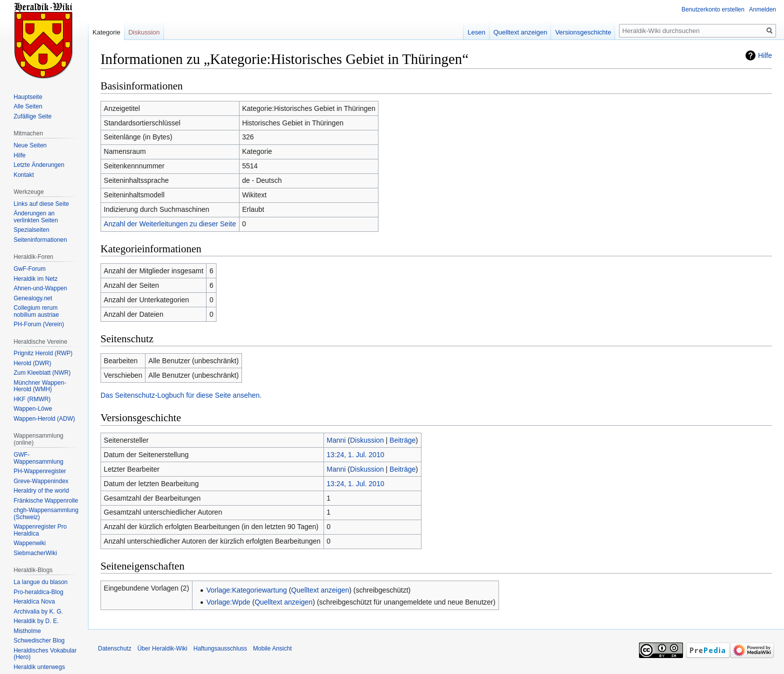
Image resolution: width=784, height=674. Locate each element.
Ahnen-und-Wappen (40, 288)
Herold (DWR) (32, 363)
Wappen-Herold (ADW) (44, 419)
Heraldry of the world (41, 491)
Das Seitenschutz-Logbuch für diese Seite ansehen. (181, 395)
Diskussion (367, 440)
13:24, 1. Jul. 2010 (355, 455)
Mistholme (27, 631)
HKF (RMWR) (32, 399)
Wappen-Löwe (33, 409)
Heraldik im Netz (35, 279)
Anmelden (762, 9)
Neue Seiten (30, 145)
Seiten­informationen (40, 240)
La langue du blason (40, 582)
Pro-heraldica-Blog (38, 592)
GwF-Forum (29, 269)
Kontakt (24, 175)
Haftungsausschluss (220, 649)
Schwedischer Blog (39, 641)
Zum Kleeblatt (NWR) (42, 373)
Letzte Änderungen (39, 165)
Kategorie (106, 32)
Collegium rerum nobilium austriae (36, 311)
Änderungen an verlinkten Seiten (36, 217)
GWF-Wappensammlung (38, 458)
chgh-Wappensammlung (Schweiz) (46, 514)
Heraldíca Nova (34, 602)
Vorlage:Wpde (228, 602)
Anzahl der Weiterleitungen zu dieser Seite (170, 224)
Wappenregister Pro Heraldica (40, 530)
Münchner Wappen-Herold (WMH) (40, 386)
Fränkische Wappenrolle (46, 501)
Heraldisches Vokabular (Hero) (45, 654)
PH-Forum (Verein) (39, 324)
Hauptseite (28, 97)
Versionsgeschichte (583, 32)
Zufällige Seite (32, 116)
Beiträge (402, 440)
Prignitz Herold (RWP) (43, 353)
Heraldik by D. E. (36, 621)
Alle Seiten (28, 106)
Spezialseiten (31, 230)
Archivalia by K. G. (38, 612)
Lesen (476, 32)
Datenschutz (115, 649)
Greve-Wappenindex (41, 481)
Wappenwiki (29, 543)
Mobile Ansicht (272, 649)
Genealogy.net (33, 298)
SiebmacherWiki (35, 553)
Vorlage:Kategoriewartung (247, 590)
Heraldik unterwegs (39, 667)
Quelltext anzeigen (320, 590)
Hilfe (765, 55)
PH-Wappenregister (40, 471)
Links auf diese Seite (41, 204)
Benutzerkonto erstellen (713, 9)
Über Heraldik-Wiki (162, 649)
